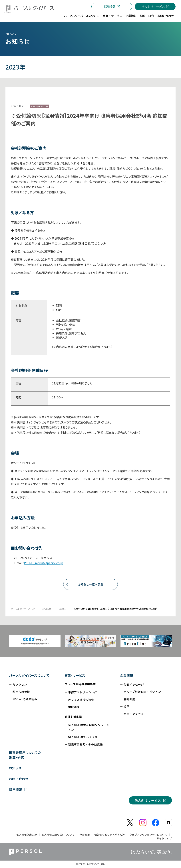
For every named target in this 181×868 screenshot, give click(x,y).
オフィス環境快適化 (81, 700)
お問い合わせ (19, 779)
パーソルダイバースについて (29, 675)
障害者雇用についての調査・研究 (25, 755)
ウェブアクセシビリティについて (148, 835)
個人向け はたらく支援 (83, 737)
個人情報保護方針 (27, 835)
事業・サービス (75, 675)
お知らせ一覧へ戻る (90, 584)
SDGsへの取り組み (25, 699)
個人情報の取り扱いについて (58, 835)
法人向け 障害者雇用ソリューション (89, 727)
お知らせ (47, 609)
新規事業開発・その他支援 (86, 744)
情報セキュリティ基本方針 (109, 835)
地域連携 (74, 707)
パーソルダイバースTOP (23, 609)
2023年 (62, 609)
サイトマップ (164, 838)
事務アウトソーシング (83, 692)
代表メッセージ (134, 684)
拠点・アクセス (134, 714)
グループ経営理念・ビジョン (142, 692)
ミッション (20, 684)
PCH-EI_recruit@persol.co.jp (44, 563)
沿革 (126, 706)
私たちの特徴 (21, 692)
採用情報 (110, 7)
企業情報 (127, 675)
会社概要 (129, 699)
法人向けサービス (153, 7)
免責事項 (85, 835)
